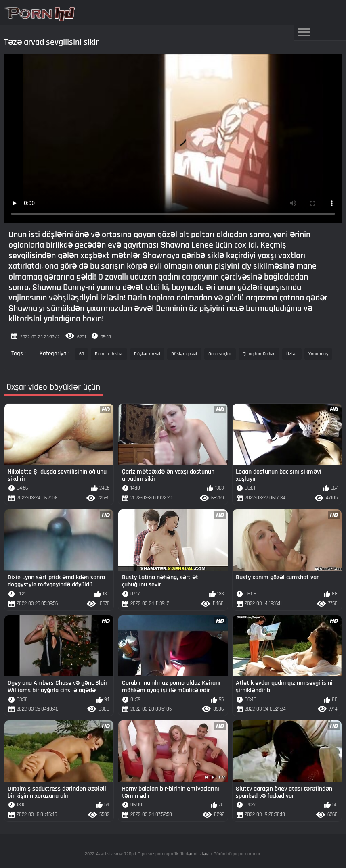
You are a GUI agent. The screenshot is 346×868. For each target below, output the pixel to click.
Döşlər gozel (147, 354)
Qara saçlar (220, 354)
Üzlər (292, 354)
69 (82, 354)
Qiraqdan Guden (259, 354)
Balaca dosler (109, 354)
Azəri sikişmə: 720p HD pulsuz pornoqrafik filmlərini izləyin (154, 854)
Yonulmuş (318, 354)
